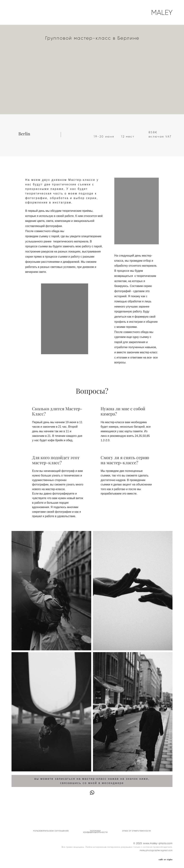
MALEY (162, 12)
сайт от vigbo (166, 860)
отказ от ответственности (137, 831)
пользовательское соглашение (51, 831)
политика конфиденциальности (95, 831)
